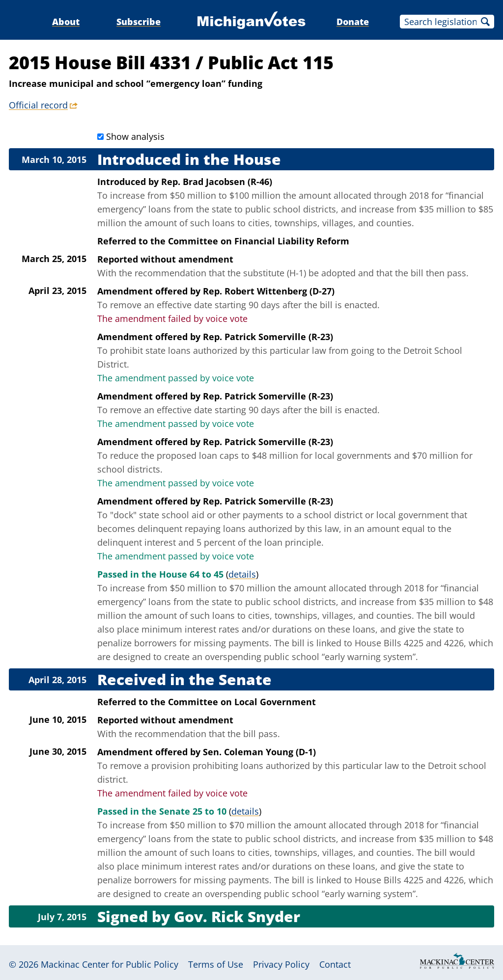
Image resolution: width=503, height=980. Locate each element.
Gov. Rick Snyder (237, 916)
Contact (335, 964)
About (66, 22)
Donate (353, 22)
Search (485, 22)
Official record (38, 105)
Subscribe (139, 22)
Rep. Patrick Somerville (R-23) (268, 337)
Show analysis (135, 136)
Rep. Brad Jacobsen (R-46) (217, 182)
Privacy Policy (281, 964)
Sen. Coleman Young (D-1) (259, 752)
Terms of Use (216, 964)
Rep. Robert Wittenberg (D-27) (269, 291)
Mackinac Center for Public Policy (110, 964)
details (242, 574)
